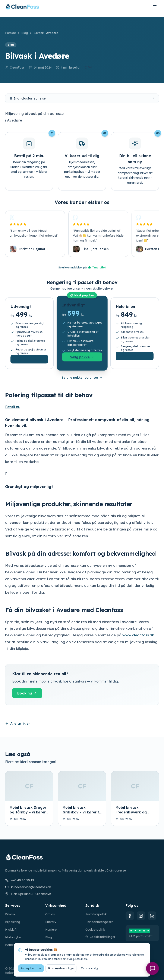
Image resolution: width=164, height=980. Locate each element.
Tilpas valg (89, 968)
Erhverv (51, 922)
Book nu (27, 693)
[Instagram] (141, 916)
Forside (10, 33)
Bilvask (10, 914)
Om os (50, 914)
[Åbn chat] (152, 968)
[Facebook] (130, 916)
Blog (25, 33)
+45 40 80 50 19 (20, 880)
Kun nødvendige (61, 968)
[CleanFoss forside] (23, 7)
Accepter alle (31, 968)
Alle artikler (18, 724)
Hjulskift (11, 930)
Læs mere (81, 959)
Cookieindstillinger (100, 937)
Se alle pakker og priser (82, 378)
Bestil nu (13, 407)
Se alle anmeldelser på (82, 268)
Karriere (51, 930)
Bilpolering (13, 922)
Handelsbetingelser (99, 922)
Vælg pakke (29, 359)
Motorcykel (13, 937)
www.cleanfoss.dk (138, 635)
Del (88, 67)
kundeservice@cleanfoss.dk (28, 887)
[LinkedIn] (152, 916)
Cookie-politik (95, 930)
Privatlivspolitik (96, 914)
